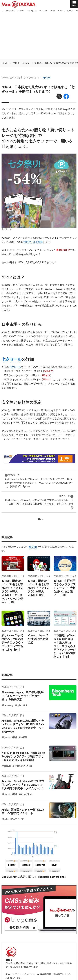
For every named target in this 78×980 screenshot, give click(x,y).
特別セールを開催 (33, 242)
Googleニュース (66, 11)
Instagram (32, 11)
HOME (5, 63)
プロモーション (21, 63)
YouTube (43, 11)
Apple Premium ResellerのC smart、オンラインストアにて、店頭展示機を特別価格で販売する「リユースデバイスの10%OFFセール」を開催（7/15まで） (39, 481)
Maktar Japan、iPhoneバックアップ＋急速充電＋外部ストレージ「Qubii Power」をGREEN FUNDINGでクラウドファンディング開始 (39, 502)
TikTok (53, 11)
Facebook (10, 11)
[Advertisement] (39, 36)
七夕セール (12, 359)
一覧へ (39, 519)
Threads (21, 11)
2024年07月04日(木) (11, 78)
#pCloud (47, 78)
